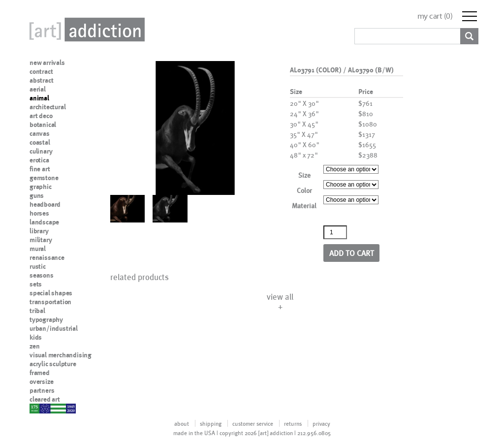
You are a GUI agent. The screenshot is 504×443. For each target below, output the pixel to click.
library (39, 231)
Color (304, 190)
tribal (37, 311)
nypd (37, 408)
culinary (41, 151)
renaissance (47, 257)
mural (38, 249)
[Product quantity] (335, 232)
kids (36, 337)
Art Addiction (85, 30)
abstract (41, 80)
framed (40, 373)
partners (42, 390)
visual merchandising (61, 355)
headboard (45, 204)
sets (36, 284)
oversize (41, 381)
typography (46, 319)
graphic (41, 187)
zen (34, 346)
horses (39, 213)
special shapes (51, 293)
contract (41, 71)
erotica (39, 160)
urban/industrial (54, 328)
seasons (42, 275)
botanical (43, 125)
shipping (211, 423)
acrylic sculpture (53, 364)
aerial (38, 89)
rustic (38, 266)
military (41, 240)
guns (37, 195)
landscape (44, 222)
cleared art (45, 399)
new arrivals (47, 63)
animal (39, 98)
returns (293, 423)
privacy (321, 423)
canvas (40, 133)
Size (304, 175)
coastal (40, 142)
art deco (41, 116)
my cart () (435, 16)
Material (304, 206)
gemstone (44, 178)
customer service (253, 423)
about (182, 423)
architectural (47, 107)
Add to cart (352, 253)
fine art (40, 169)
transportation (50, 302)
